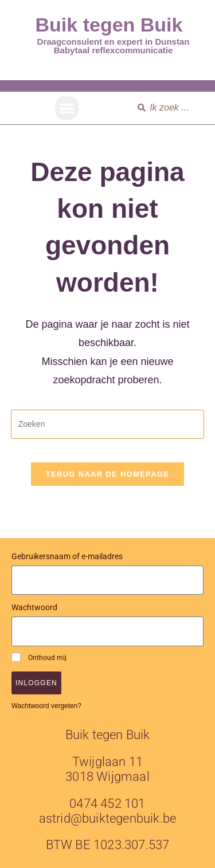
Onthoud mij (39, 657)
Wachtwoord (34, 607)
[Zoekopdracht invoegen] (108, 424)
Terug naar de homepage (107, 474)
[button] (67, 108)
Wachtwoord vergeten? (46, 706)
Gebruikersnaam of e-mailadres (67, 556)
